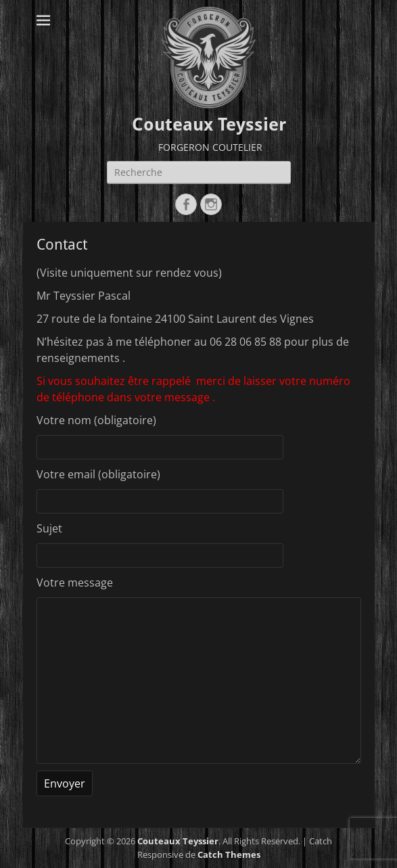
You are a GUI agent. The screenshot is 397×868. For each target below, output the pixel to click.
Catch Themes (229, 854)
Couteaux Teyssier (209, 124)
